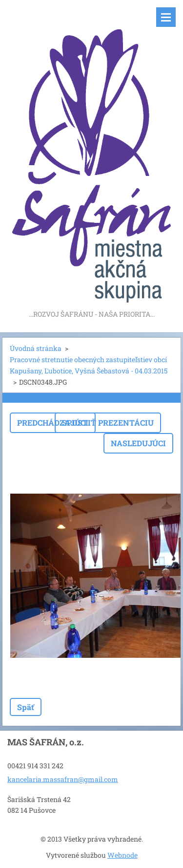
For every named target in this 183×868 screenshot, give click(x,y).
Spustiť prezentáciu (108, 423)
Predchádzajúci (53, 423)
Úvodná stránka (36, 348)
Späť (26, 707)
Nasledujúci (138, 443)
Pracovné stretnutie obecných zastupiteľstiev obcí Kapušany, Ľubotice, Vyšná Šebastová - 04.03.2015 (89, 365)
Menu (166, 17)
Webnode (122, 855)
